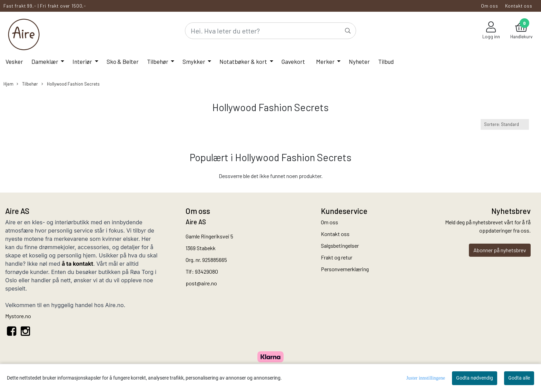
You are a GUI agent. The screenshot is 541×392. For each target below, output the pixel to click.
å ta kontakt (77, 264)
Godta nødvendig (475, 378)
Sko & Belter (123, 61)
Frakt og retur (337, 257)
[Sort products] (505, 124)
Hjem (8, 84)
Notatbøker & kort (244, 61)
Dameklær (45, 61)
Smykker (194, 61)
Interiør (83, 61)
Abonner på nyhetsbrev (500, 250)
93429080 (206, 271)
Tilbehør (158, 61)
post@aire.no (201, 283)
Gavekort (293, 61)
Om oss (490, 6)
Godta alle (519, 378)
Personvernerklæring (345, 269)
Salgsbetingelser (340, 246)
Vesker (14, 61)
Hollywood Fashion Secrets (71, 84)
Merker (326, 61)
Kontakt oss (519, 6)
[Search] (270, 31)
